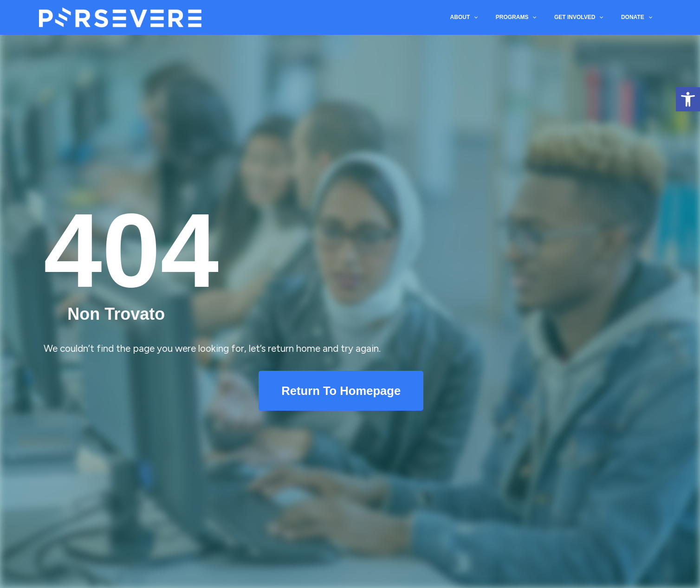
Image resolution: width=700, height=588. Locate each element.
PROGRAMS (526, 19)
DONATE (638, 19)
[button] (688, 99)
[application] (487, 19)
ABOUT (478, 19)
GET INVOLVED (584, 19)
